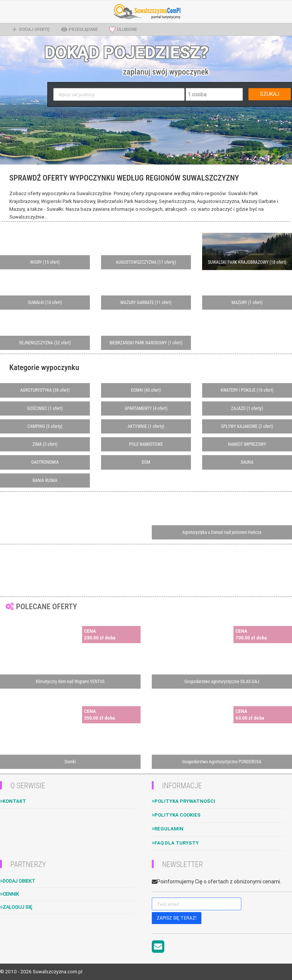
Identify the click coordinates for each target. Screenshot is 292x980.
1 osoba (197, 94)
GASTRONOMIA (45, 462)
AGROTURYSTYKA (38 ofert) (45, 390)
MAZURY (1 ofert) (247, 303)
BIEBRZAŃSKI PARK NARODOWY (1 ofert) (146, 343)
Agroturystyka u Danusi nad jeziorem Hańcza (222, 532)
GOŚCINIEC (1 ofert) (45, 408)
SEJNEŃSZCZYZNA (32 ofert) (45, 343)
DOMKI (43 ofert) (146, 390)
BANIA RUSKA (45, 480)
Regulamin (168, 829)
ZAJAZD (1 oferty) (247, 408)
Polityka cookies (176, 815)
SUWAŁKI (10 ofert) (45, 303)
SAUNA (247, 462)
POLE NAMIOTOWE (146, 444)
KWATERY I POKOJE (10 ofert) (247, 390)
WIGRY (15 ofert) (45, 262)
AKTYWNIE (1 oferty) (146, 426)
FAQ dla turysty (175, 843)
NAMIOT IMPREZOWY (247, 444)
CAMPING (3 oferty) (45, 426)
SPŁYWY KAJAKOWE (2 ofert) (247, 426)
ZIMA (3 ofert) (45, 444)
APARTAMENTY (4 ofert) (146, 408)
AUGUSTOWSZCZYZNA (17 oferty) (146, 262)
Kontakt (13, 801)
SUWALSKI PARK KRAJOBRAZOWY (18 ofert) (247, 262)
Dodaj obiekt (18, 881)
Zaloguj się (16, 907)
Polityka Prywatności (183, 801)
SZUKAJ (270, 94)
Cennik (10, 894)
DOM (146, 462)
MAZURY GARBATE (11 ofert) (146, 303)
